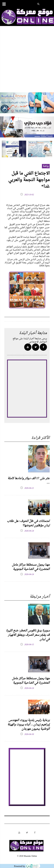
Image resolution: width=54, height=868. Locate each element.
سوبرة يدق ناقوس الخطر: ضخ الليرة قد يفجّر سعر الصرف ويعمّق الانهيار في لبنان (28, 635)
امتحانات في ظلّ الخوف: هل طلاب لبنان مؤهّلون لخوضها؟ (28, 523)
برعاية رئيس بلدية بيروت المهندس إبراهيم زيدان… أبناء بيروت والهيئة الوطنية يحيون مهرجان (29, 725)
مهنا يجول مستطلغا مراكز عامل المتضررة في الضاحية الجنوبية (31, 567)
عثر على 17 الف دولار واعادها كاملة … (29, 481)
